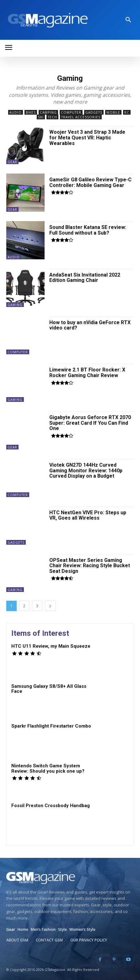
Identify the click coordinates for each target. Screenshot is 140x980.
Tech (52, 117)
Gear (12, 162)
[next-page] (50, 606)
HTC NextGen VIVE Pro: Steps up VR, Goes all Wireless (88, 515)
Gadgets (94, 112)
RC (127, 112)
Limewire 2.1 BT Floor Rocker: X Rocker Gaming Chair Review (87, 373)
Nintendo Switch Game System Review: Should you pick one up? (48, 768)
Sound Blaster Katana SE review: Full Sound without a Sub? (88, 230)
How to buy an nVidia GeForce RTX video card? (90, 325)
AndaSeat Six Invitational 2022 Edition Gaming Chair (85, 278)
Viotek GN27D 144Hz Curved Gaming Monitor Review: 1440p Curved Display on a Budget (86, 470)
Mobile (113, 112)
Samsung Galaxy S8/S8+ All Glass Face (49, 689)
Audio (16, 112)
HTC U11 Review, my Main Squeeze (51, 646)
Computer (71, 112)
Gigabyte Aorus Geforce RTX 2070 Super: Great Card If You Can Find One (90, 423)
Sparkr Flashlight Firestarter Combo (51, 726)
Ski (41, 117)
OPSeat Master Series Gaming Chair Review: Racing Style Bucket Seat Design (90, 566)
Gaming (15, 305)
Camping (48, 112)
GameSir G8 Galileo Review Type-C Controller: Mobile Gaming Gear (90, 182)
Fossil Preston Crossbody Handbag (51, 806)
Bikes (31, 112)
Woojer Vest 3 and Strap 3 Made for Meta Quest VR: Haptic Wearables (87, 137)
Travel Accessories (81, 117)
